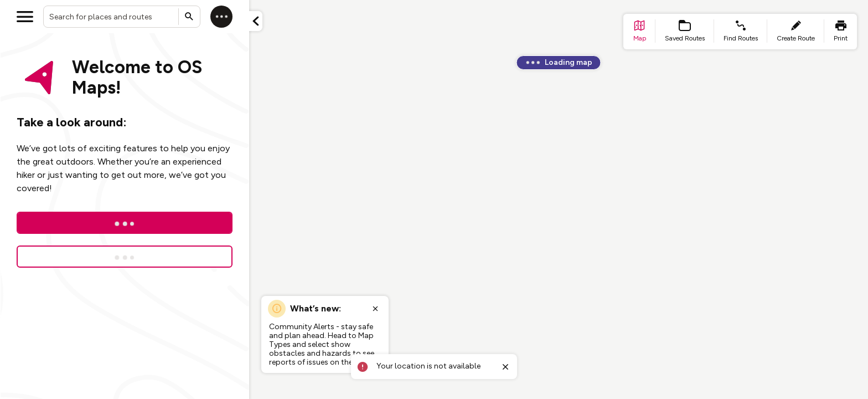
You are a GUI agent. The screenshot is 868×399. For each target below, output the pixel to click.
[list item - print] (841, 32)
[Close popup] (375, 309)
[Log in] (221, 17)
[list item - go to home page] (639, 32)
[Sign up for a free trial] (125, 257)
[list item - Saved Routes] (685, 32)
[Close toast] (505, 367)
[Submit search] (189, 17)
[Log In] (125, 223)
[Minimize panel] (256, 21)
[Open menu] (25, 17)
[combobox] (122, 17)
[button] (256, 21)
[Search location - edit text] (122, 17)
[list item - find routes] (741, 32)
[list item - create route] (796, 32)
